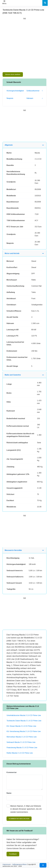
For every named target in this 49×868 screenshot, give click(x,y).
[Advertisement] (24, 44)
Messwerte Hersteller (13, 550)
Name (9, 793)
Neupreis (10, 98)
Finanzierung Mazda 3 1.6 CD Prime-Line (22, 748)
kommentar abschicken (19, 819)
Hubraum (30, 98)
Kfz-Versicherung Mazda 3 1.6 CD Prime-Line (24, 731)
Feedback (13, 854)
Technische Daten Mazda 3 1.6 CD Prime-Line (24, 721)
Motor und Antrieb (12, 253)
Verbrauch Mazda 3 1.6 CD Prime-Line (21, 742)
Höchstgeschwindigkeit (15, 91)
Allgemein (9, 145)
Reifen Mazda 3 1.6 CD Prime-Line (20, 753)
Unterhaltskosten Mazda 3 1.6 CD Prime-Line (24, 715)
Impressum (7, 864)
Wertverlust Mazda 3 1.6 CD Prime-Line (22, 737)
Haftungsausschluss (19, 864)
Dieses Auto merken (13, 74)
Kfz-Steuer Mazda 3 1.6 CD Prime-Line (21, 726)
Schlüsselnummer (33, 91)
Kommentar (12, 772)
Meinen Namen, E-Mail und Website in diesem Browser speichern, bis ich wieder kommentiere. (26, 809)
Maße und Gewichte (13, 375)
